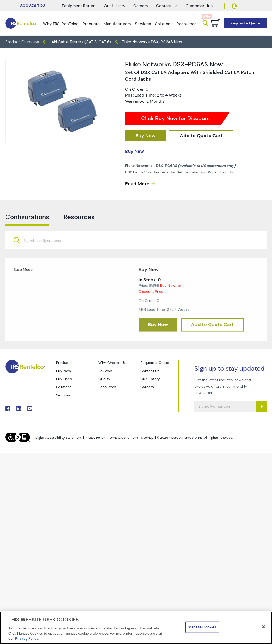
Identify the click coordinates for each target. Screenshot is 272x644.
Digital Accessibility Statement (58, 438)
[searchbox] (45, 255)
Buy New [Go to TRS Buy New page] (64, 371)
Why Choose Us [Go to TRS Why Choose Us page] (112, 363)
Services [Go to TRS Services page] (63, 395)
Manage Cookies (202, 627)
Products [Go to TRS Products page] (64, 363)
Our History (114, 6)
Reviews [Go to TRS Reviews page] (105, 371)
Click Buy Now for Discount (176, 118)
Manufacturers (117, 24)
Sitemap (147, 438)
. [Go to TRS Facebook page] (8, 408)
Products (91, 24)
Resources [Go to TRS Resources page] (107, 387)
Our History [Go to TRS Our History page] (150, 379)
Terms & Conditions (123, 438)
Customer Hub (199, 6)
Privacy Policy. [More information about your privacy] (27, 639)
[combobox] (136, 254)
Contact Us (167, 6)
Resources (187, 24)
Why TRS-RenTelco (61, 24)
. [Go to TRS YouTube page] (30, 408)
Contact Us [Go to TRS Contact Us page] (150, 371)
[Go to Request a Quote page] (245, 23)
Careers (141, 6)
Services (143, 24)
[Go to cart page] (215, 23)
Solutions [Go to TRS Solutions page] (64, 387)
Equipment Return (79, 6)
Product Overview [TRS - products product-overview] (22, 42)
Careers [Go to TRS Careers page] (147, 387)
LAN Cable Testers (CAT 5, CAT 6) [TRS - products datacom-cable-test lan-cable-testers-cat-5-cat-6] (80, 42)
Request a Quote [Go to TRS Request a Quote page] (155, 363)
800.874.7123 (33, 6)
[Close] (263, 627)
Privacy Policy (95, 438)
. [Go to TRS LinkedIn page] (19, 408)
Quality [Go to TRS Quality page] (104, 379)
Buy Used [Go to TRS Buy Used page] (64, 379)
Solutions (164, 24)
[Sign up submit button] (261, 406)
